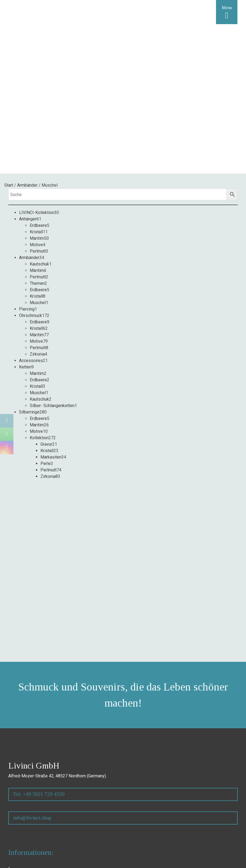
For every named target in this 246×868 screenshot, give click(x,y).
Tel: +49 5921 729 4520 (39, 794)
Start (9, 185)
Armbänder (27, 185)
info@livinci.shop (32, 818)
